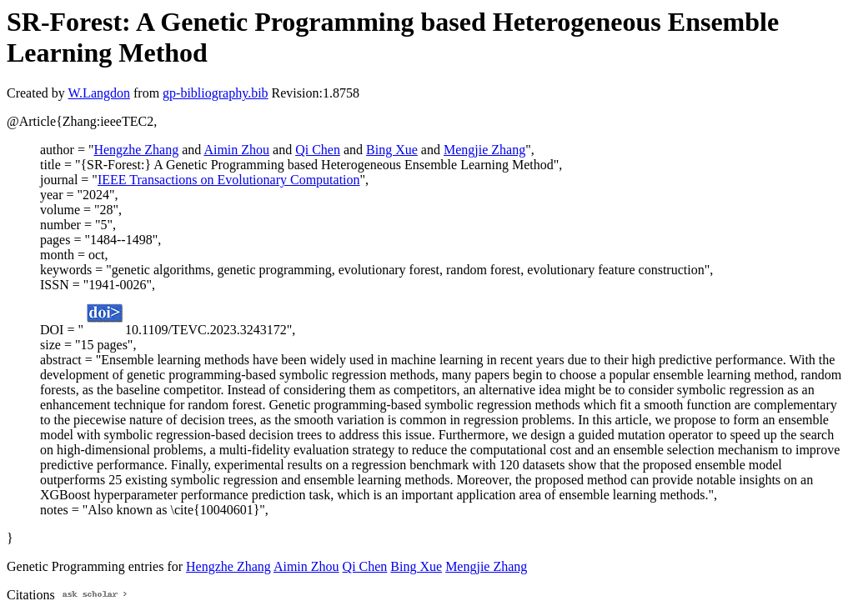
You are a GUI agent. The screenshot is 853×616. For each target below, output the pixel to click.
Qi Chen (318, 150)
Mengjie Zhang (484, 150)
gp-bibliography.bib (216, 93)
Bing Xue (392, 150)
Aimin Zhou (236, 150)
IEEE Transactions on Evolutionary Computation (229, 180)
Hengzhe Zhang (136, 150)
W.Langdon (99, 93)
